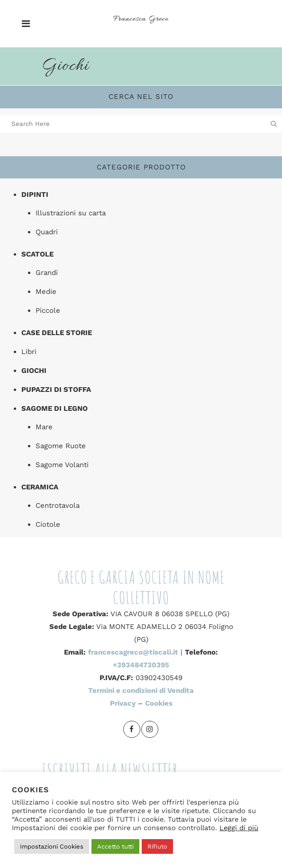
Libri (29, 352)
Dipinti (35, 195)
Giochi (34, 371)
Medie (46, 292)
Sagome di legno (55, 408)
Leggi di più (239, 828)
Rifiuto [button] (157, 846)
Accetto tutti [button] (115, 846)
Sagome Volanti (62, 465)
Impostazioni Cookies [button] (52, 846)
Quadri (47, 232)
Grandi (47, 273)
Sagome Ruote (61, 446)
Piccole (48, 310)
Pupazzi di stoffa (56, 390)
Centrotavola (58, 505)
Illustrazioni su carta (71, 213)
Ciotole (48, 524)
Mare (44, 427)
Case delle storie (57, 333)
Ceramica (40, 487)
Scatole (37, 254)
